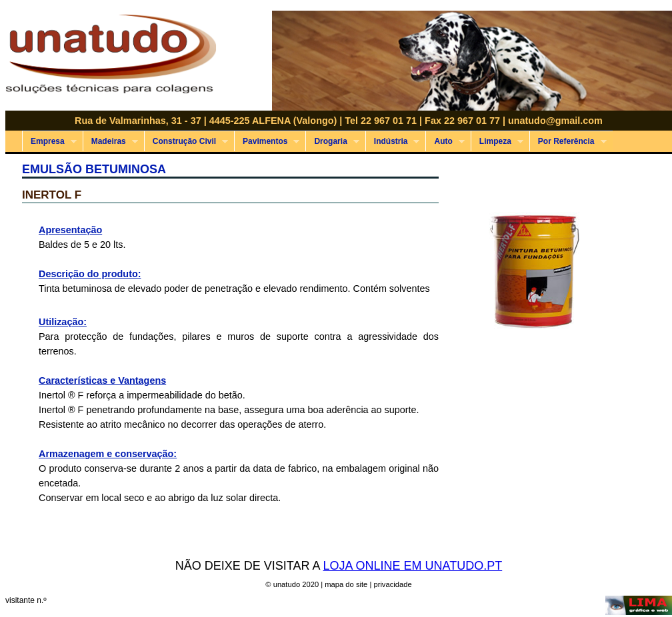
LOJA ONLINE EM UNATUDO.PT (413, 566)
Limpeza (497, 142)
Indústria (393, 142)
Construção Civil (186, 142)
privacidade (392, 584)
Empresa (49, 142)
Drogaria (332, 142)
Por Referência (568, 142)
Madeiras (110, 142)
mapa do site (346, 584)
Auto (445, 142)
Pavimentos (267, 142)
